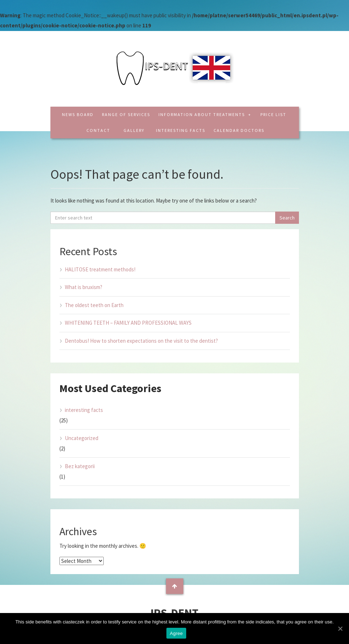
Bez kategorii (80, 466)
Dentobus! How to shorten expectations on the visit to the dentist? (141, 341)
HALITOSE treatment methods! (100, 269)
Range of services (126, 114)
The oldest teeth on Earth (94, 305)
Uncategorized (82, 438)
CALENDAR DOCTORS (239, 130)
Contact (98, 130)
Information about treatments (202, 114)
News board (78, 114)
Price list (273, 114)
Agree (176, 633)
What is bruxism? (84, 287)
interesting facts (181, 130)
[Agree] (340, 629)
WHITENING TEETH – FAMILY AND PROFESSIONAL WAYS (128, 323)
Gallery (134, 130)
